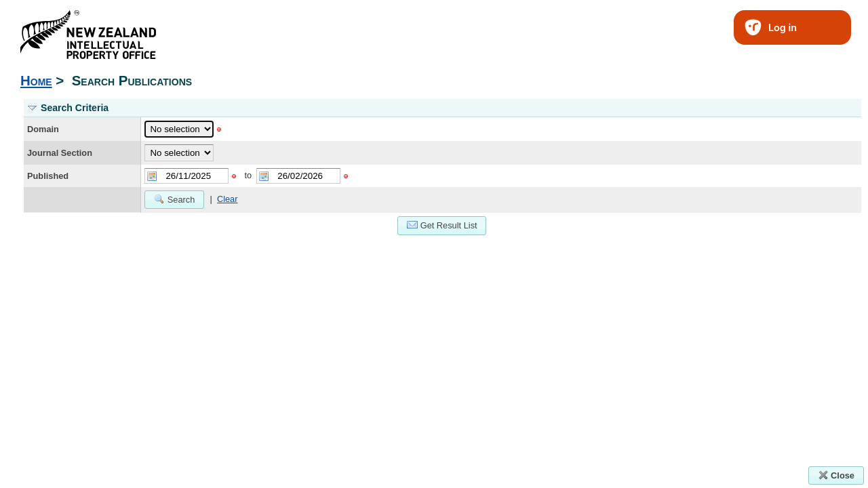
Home (36, 80)
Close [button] (836, 475)
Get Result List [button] (442, 225)
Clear (228, 199)
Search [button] (174, 199)
